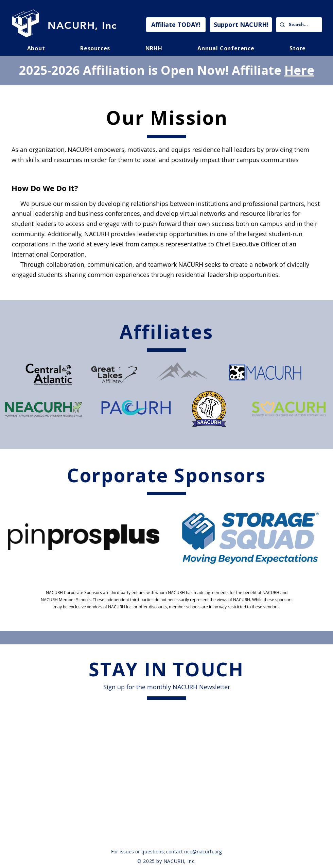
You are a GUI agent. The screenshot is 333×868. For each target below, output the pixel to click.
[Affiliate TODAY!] (176, 25)
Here (299, 70)
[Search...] (298, 25)
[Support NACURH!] (241, 25)
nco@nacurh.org (203, 852)
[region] (84, 537)
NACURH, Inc (82, 25)
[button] (95, 48)
